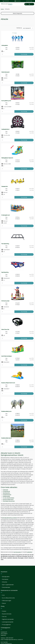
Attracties (5, 582)
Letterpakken (5, 45)
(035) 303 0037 (6, 1)
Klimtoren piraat (5, 301)
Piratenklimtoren (7, 495)
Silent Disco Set (5, 329)
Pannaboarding (5, 244)
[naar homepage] (7, 4)
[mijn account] (26, 4)
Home (2, 9)
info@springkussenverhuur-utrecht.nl (13, 640)
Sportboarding (5, 272)
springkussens (17, 552)
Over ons (4, 617)
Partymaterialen (6, 587)
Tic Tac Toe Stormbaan (9, 498)
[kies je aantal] (8, 54)
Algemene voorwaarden (8, 619)
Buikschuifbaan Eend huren (8, 383)
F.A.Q (3, 595)
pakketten (30, 552)
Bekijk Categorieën (18, 13)
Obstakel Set (5, 186)
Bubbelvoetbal (6, 496)
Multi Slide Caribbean (7, 356)
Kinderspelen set (6, 215)
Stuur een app (29, 1)
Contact (4, 611)
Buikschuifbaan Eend (8, 499)
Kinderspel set (6, 491)
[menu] (33, 4)
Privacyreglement (6, 625)
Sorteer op (19, 28)
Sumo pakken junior (6, 101)
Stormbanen (5, 579)
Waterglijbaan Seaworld (7, 158)
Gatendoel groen (5, 72)
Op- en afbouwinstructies (8, 598)
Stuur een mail (17, 1)
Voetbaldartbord (5, 129)
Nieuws (4, 603)
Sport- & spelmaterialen (8, 585)
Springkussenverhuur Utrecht (10, 518)
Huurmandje (24, 54)
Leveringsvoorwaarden (8, 622)
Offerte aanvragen (7, 601)
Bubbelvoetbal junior (6, 411)
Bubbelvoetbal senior (7, 438)
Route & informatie (7, 614)
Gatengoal (5, 490)
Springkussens (6, 577)
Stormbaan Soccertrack (9, 501)
